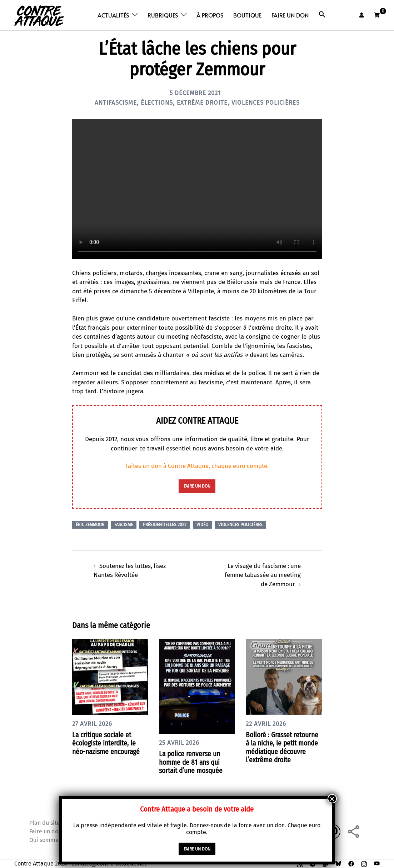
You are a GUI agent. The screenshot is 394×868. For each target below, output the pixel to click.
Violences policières (270, 103)
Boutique (247, 15)
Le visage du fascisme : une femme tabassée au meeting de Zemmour (262, 575)
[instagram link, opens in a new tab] (364, 863)
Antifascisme (110, 103)
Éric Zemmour (90, 525)
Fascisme (124, 525)
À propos (210, 15)
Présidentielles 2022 (165, 525)
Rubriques (163, 15)
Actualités (113, 15)
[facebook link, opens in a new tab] (351, 863)
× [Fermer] (332, 799)
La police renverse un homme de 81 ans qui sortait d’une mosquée (193, 762)
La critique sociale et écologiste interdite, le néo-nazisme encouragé (108, 743)
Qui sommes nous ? (54, 839)
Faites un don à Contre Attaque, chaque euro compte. (197, 466)
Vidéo (202, 525)
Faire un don (290, 15)
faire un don (197, 486)
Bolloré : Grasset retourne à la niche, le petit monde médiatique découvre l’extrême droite (284, 747)
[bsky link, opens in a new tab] (338, 863)
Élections (154, 103)
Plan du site (45, 822)
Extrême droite (202, 103)
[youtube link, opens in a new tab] (377, 863)
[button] (322, 14)
